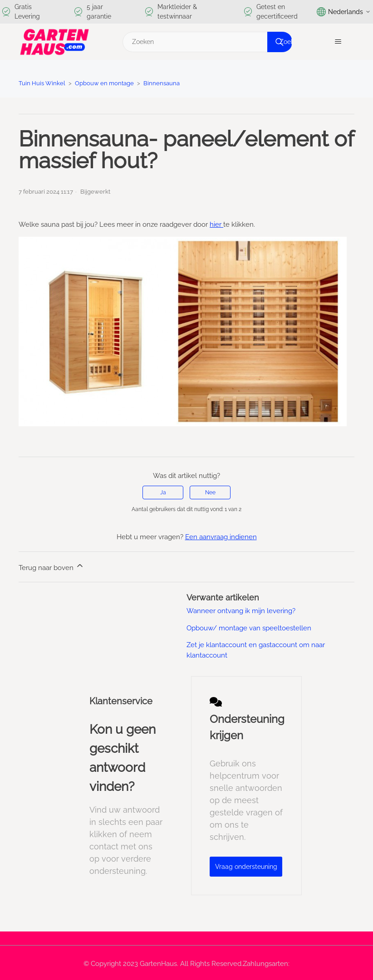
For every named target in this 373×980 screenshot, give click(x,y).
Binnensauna (162, 83)
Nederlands (344, 12)
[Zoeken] (206, 42)
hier (216, 224)
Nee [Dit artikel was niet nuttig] (210, 492)
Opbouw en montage (104, 83)
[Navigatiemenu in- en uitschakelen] (338, 42)
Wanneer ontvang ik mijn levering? (241, 611)
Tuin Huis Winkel (42, 83)
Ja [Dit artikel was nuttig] (163, 492)
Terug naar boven (52, 566)
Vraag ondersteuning (246, 867)
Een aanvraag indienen (221, 537)
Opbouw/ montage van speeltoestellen (249, 628)
